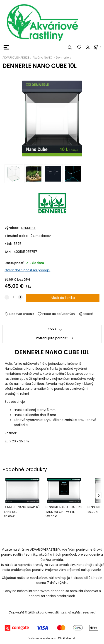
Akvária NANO (42, 58)
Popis (52, 329)
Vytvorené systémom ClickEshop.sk (52, 638)
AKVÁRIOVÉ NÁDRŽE (16, 58)
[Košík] (99, 47)
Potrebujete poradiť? (52, 338)
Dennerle (62, 58)
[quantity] (14, 297)
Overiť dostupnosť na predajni (27, 270)
